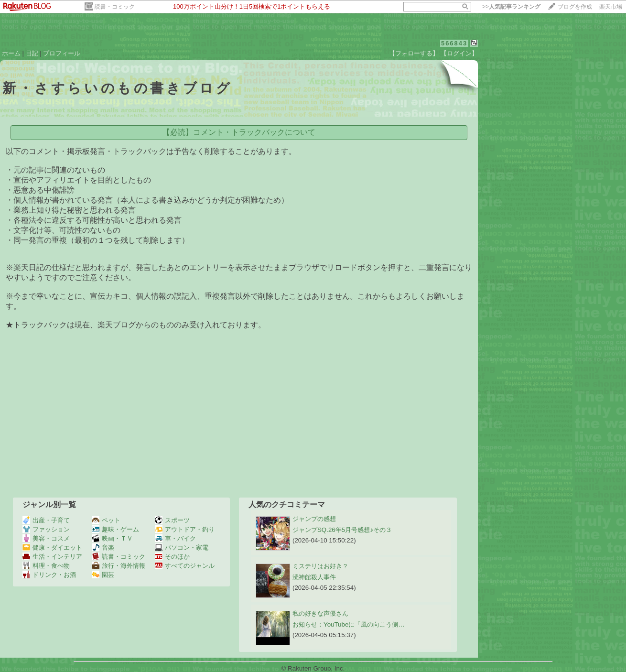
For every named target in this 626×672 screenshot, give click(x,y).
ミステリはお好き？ (320, 566)
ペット (106, 520)
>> (511, 7)
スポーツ (172, 520)
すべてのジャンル (185, 566)
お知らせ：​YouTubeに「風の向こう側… (349, 624)
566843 (454, 43)
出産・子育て (46, 520)
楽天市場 (611, 7)
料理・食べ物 (46, 566)
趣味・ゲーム (115, 529)
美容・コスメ (46, 538)
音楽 (103, 547)
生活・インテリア (52, 557)
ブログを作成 (575, 7)
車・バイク (175, 538)
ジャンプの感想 (314, 519)
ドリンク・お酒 (49, 575)
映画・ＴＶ (112, 538)
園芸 (103, 575)
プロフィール (62, 53)
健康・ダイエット (52, 547)
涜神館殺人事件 (314, 577)
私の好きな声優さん (320, 613)
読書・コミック (115, 7)
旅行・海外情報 (119, 566)
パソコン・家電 (182, 547)
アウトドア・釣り (185, 529)
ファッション (46, 529)
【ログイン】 (459, 53)
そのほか (172, 557)
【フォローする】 (414, 53)
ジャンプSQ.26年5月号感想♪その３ (342, 530)
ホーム (11, 53)
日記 (32, 53)
